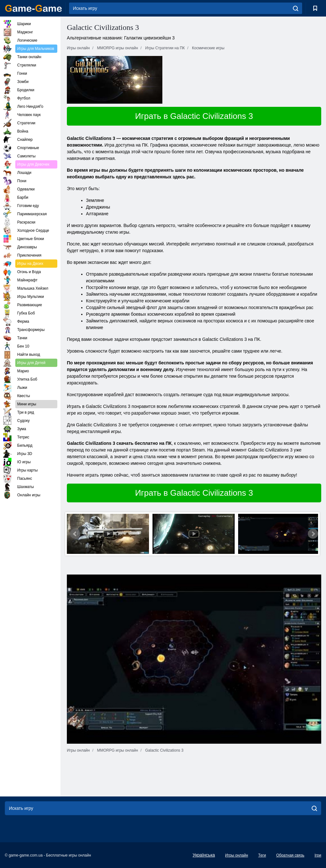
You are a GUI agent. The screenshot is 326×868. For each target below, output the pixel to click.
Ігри (318, 855)
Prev (75, 534)
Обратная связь (290, 855)
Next (313, 534)
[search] (296, 8)
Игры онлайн (237, 855)
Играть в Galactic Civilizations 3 (194, 116)
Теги (262, 855)
